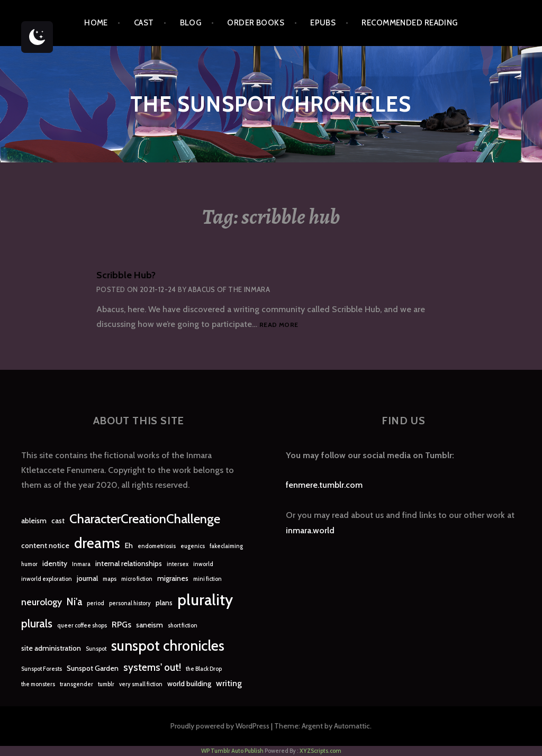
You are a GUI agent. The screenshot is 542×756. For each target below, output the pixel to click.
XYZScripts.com (320, 751)
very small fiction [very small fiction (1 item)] (141, 684)
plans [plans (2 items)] (164, 603)
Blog (191, 23)
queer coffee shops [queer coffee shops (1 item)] (82, 626)
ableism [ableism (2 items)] (34, 521)
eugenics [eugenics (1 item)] (193, 546)
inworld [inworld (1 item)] (203, 564)
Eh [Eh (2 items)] (129, 545)
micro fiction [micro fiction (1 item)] (137, 579)
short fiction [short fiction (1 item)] (183, 626)
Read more (279, 325)
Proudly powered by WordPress (220, 726)
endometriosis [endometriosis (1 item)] (157, 546)
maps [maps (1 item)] (110, 579)
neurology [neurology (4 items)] (42, 602)
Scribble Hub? (126, 275)
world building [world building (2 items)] (189, 684)
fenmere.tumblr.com (324, 485)
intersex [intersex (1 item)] (178, 564)
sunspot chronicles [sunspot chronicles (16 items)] (168, 646)
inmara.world (310, 530)
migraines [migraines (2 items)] (173, 578)
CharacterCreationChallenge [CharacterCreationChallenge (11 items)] (145, 519)
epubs (323, 23)
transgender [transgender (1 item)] (76, 684)
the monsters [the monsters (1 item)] (38, 684)
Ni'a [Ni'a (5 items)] (74, 602)
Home (96, 23)
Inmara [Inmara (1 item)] (81, 564)
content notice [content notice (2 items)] (45, 545)
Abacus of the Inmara (229, 289)
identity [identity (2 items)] (55, 563)
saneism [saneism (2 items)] (150, 625)
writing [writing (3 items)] (229, 683)
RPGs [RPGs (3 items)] (121, 625)
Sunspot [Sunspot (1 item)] (96, 649)
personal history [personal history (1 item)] (130, 603)
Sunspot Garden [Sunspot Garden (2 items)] (93, 668)
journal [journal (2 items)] (87, 578)
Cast (144, 23)
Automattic (352, 726)
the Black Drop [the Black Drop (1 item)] (204, 669)
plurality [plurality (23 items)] (205, 600)
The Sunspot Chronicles (271, 104)
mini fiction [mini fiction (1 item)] (207, 579)
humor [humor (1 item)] (29, 564)
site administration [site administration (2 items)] (51, 648)
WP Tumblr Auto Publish (232, 751)
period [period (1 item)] (96, 603)
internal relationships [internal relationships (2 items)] (129, 563)
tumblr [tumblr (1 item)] (106, 684)
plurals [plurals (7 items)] (37, 623)
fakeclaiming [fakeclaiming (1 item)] (226, 546)
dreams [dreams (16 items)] (97, 543)
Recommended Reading (410, 23)
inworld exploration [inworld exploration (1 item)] (47, 579)
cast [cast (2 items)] (58, 521)
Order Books (256, 23)
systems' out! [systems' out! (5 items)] (152, 667)
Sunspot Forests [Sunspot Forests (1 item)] (42, 669)
